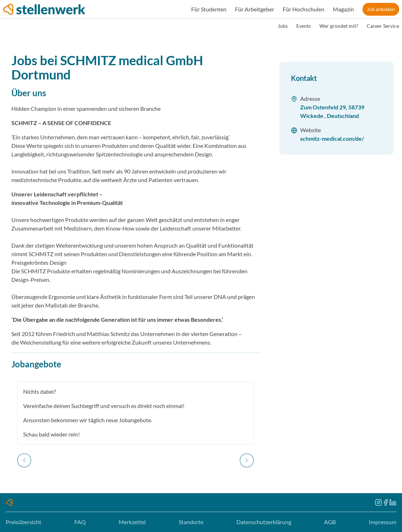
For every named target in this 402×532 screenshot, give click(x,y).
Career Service (383, 26)
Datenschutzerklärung (264, 522)
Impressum (383, 522)
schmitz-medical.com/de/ (332, 138)
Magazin (343, 9)
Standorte (191, 522)
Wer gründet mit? (339, 26)
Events (304, 26)
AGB (330, 522)
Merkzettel (132, 522)
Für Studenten (209, 9)
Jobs (283, 26)
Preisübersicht (24, 522)
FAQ (80, 522)
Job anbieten (381, 9)
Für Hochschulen (304, 9)
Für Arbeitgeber (255, 9)
